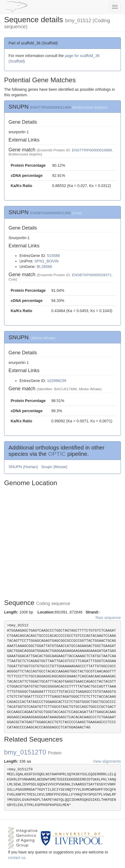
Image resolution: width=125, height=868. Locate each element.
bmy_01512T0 (33, 752)
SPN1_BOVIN (46, 261)
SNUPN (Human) (24, 467)
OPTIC (57, 454)
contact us (17, 858)
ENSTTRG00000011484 (51, 107)
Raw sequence (108, 618)
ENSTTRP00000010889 (92, 150)
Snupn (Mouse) (55, 467)
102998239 (56, 381)
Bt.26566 (44, 267)
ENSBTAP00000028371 (92, 275)
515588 (53, 256)
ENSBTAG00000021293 (50, 213)
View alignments (107, 761)
